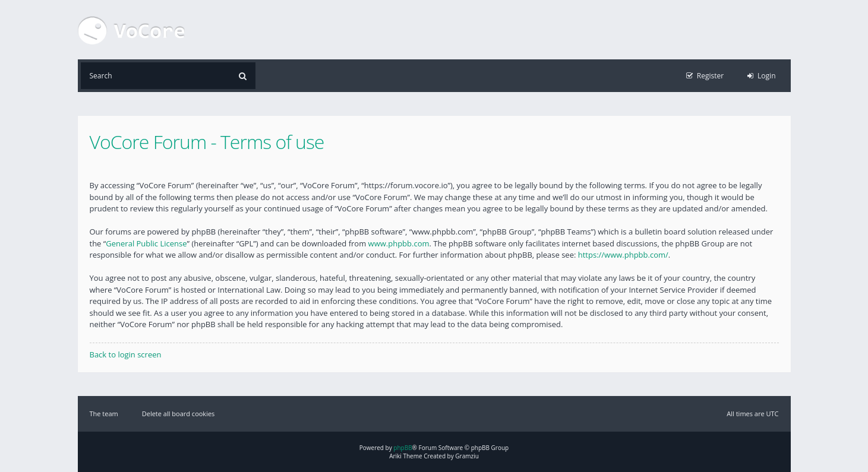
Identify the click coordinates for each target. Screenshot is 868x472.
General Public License (146, 243)
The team (104, 414)
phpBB (403, 448)
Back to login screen (126, 354)
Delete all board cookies (179, 414)
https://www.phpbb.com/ (623, 255)
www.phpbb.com (399, 243)
